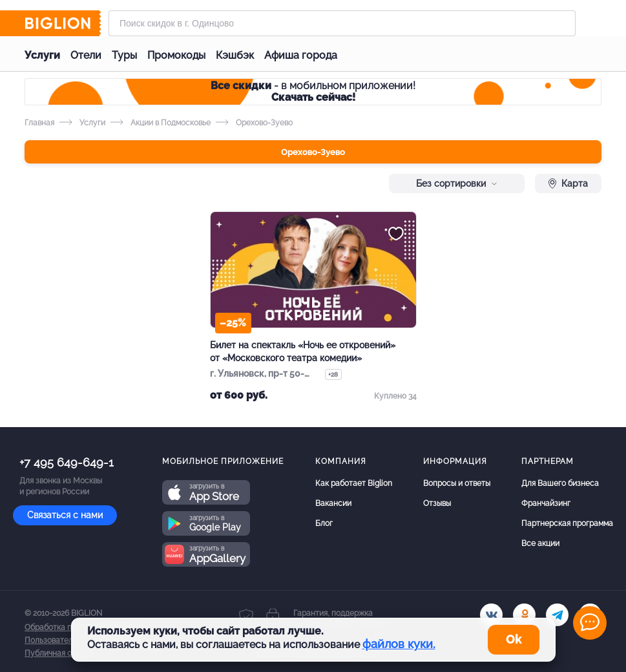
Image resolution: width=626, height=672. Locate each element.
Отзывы (437, 503)
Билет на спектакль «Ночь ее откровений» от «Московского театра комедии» (303, 352)
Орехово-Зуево (313, 152)
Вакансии (333, 503)
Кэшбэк (235, 55)
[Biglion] (63, 23)
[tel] (557, 615)
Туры (124, 55)
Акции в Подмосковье (161, 123)
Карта (568, 184)
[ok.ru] (524, 615)
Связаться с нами (65, 515)
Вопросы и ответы (457, 483)
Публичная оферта (59, 653)
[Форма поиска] (342, 23)
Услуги (42, 55)
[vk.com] (491, 615)
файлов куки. (399, 644)
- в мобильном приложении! (313, 91)
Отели (86, 55)
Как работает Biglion (354, 483)
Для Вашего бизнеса (560, 483)
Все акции (540, 543)
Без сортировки (457, 184)
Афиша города (301, 55)
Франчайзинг (546, 503)
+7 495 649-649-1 (67, 462)
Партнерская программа (567, 523)
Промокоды (176, 55)
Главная (39, 123)
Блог (324, 523)
